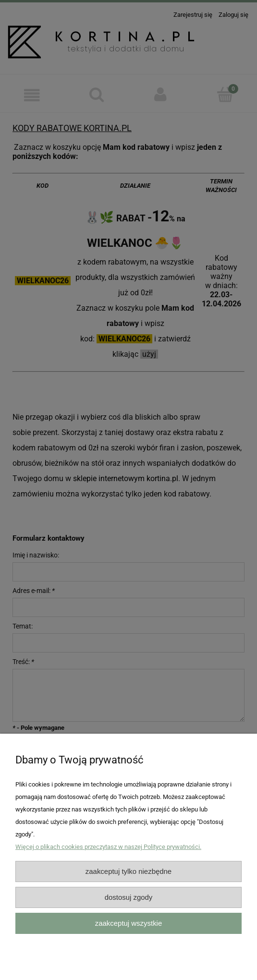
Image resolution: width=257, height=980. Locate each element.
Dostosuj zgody (129, 897)
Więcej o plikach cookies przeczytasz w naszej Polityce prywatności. (108, 847)
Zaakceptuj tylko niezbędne (128, 871)
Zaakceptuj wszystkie (128, 923)
